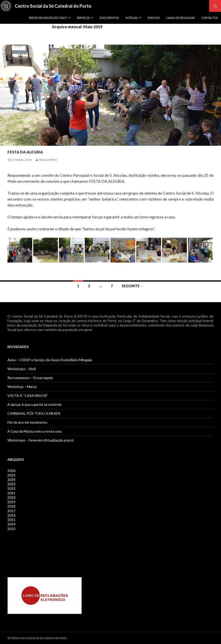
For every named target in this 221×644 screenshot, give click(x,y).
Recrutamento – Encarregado (30, 378)
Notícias (132, 18)
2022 (11, 488)
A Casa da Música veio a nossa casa (35, 431)
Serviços (83, 18)
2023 (11, 484)
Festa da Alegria (43, 150)
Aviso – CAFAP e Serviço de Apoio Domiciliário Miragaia (50, 360)
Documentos (109, 18)
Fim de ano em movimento (27, 422)
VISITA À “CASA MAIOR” (28, 395)
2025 (11, 475)
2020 (11, 497)
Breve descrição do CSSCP (48, 18)
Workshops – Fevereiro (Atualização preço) (41, 440)
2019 (11, 502)
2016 (11, 515)
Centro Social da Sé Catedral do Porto (53, 6)
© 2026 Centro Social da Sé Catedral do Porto (37, 638)
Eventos (154, 18)
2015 (11, 520)
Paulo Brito (48, 160)
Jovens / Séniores (22, 142)
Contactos (209, 18)
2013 (11, 529)
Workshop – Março (22, 387)
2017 (11, 511)
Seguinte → (133, 286)
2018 (11, 506)
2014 (11, 524)
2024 (11, 480)
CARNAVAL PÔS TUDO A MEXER (34, 413)
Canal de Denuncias (180, 18)
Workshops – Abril (22, 369)
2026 (11, 471)
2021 (11, 493)
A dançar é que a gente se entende (35, 404)
